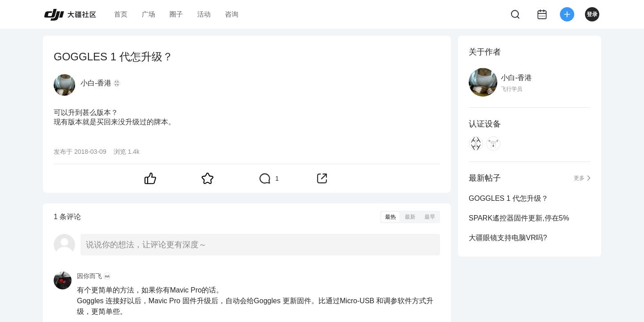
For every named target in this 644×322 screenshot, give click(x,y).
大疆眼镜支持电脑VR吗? (508, 238)
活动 (204, 14)
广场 (148, 14)
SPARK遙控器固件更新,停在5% (519, 218)
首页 (121, 14)
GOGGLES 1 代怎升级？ (508, 198)
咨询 (232, 14)
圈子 (176, 14)
